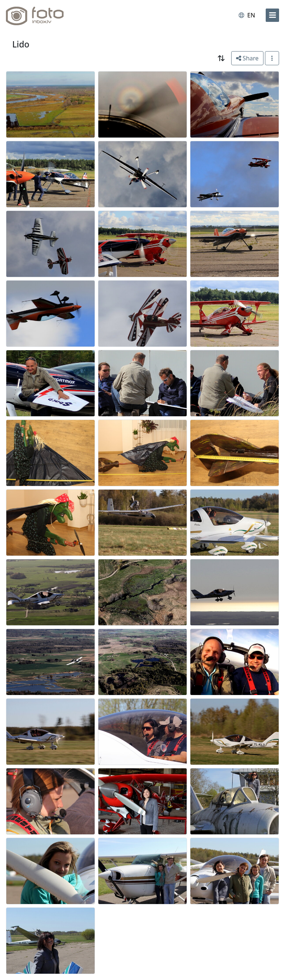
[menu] (272, 15)
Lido (21, 44)
